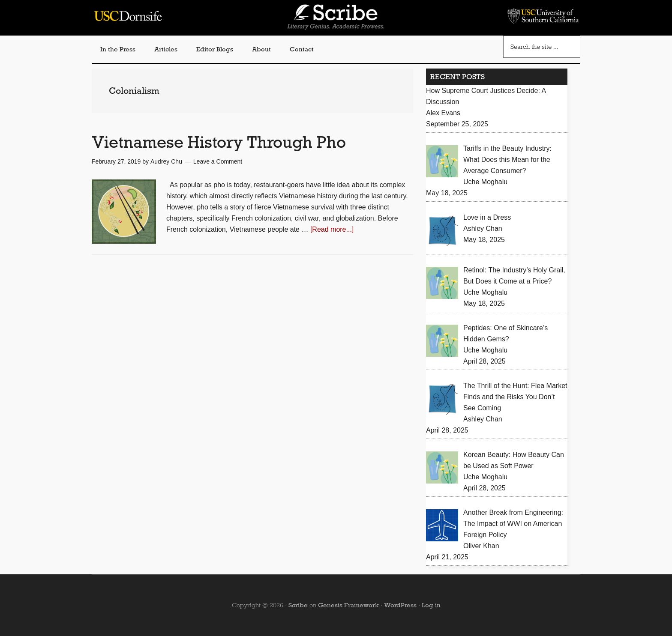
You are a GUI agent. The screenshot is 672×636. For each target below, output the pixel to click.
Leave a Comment (218, 161)
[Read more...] (332, 229)
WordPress (400, 605)
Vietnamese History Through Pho (219, 142)
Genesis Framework (348, 605)
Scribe (298, 605)
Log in (431, 605)
